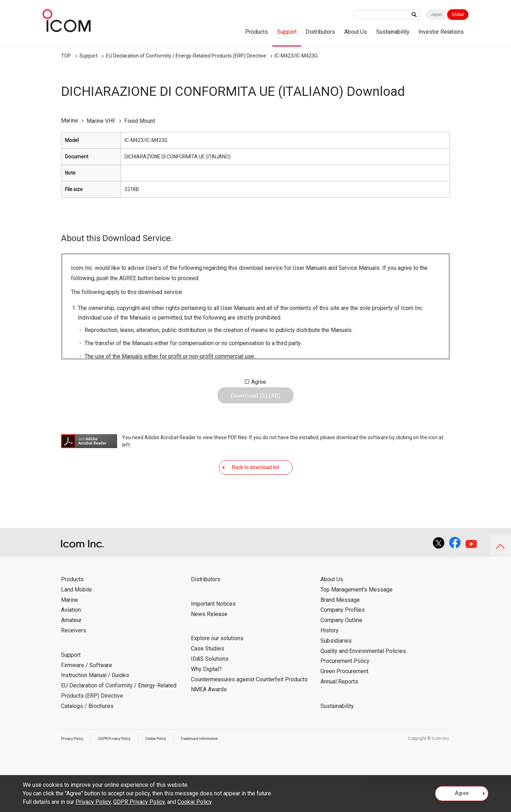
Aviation (71, 632)
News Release (209, 636)
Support (287, 32)
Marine (70, 622)
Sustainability (393, 32)
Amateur (71, 642)
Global (458, 15)
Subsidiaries (336, 663)
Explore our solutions (217, 660)
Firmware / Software (87, 687)
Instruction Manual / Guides (95, 697)
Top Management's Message (356, 612)
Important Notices (213, 626)
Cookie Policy (169, 761)
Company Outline (341, 642)
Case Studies (208, 671)
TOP (66, 56)
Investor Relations (441, 32)
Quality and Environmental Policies (363, 673)
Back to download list (256, 484)
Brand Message (340, 622)
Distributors (320, 32)
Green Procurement (344, 693)
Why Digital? (206, 691)
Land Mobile (76, 612)
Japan (436, 15)
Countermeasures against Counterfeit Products (249, 701)
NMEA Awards (209, 711)
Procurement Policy (345, 683)
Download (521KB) (255, 401)
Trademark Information (219, 761)
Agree (259, 382)
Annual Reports (339, 704)
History (329, 652)
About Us (356, 32)
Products (257, 32)
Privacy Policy (75, 761)
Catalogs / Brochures (87, 728)
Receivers (74, 652)
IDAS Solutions (210, 681)
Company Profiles (343, 632)
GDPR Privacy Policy (122, 761)
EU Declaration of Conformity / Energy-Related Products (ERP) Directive (186, 56)
